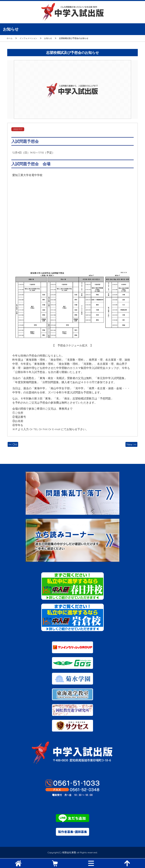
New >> (131, 444)
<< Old (13, 444)
